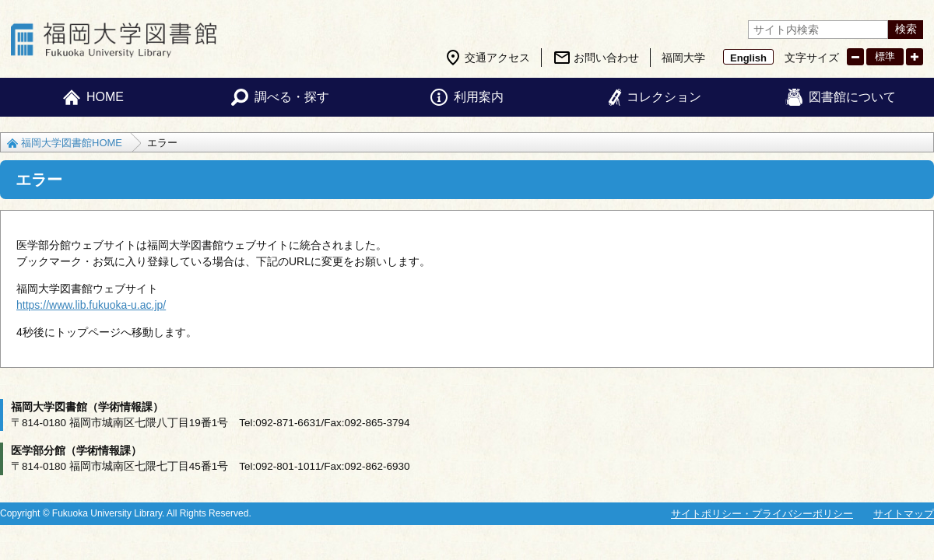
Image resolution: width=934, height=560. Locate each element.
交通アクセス (497, 58)
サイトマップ (904, 514)
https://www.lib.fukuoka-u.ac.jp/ (91, 305)
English (748, 58)
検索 (906, 29)
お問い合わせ (606, 58)
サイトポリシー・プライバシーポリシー (762, 514)
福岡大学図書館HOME (72, 143)
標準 (885, 56)
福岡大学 (683, 58)
